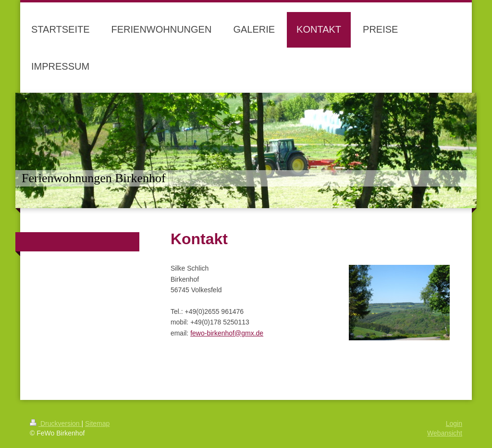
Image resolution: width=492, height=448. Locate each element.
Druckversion (55, 423)
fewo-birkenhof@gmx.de (227, 333)
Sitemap (97, 423)
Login (454, 423)
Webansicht (445, 433)
